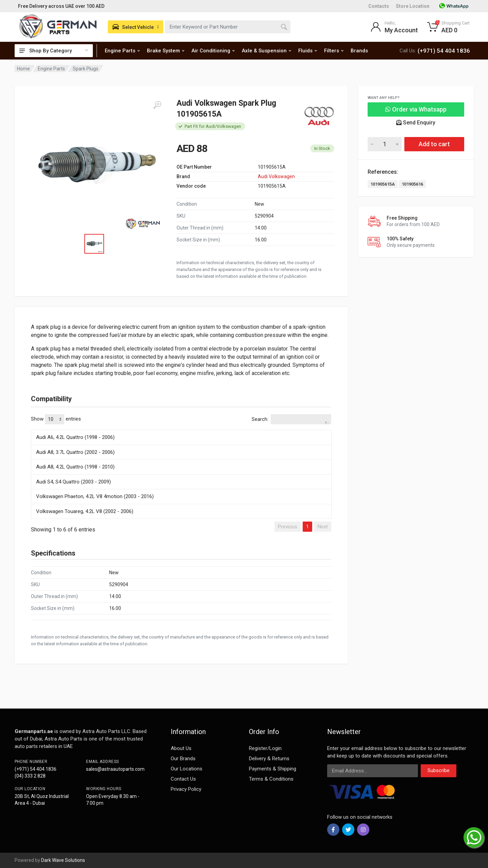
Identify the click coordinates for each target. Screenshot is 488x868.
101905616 (412, 184)
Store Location (413, 6)
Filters (334, 51)
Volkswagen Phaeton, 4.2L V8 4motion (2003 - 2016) (95, 496)
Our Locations (187, 769)
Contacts (379, 6)
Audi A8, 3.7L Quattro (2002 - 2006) (75, 452)
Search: (291, 419)
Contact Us (183, 779)
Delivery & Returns (269, 759)
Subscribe (439, 770)
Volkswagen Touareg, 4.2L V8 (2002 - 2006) (85, 511)
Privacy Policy (186, 789)
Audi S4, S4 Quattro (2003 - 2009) (73, 482)
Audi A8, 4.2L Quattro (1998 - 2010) (75, 467)
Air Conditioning (213, 51)
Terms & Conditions (271, 779)
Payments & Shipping (273, 769)
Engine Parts (122, 51)
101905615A (383, 184)
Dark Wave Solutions (63, 860)
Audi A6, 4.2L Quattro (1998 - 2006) (75, 437)
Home (23, 69)
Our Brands (183, 759)
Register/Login (265, 748)
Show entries (56, 419)
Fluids (308, 51)
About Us (181, 748)
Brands (359, 51)
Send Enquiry (416, 123)
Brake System (166, 51)
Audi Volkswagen (276, 176)
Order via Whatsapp (416, 109)
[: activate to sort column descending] (181, 429)
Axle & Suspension (266, 51)
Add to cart (434, 144)
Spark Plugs (86, 69)
